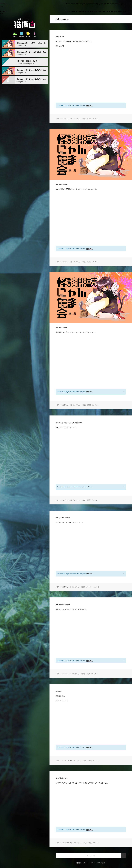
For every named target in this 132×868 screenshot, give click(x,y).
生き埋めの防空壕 (61, 184)
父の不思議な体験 (61, 778)
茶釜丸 (18, 45)
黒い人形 (59, 691)
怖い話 (89, 587)
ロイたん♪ (77, 119)
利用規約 (79, 863)
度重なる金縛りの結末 (63, 518)
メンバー (28, 34)
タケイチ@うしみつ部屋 (23, 63)
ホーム (15, 34)
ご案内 (35, 34)
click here (89, 105)
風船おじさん (60, 37)
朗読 (84, 119)
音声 (58, 119)
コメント (96, 119)
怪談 (89, 119)
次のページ (123, 856)
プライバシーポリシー (89, 863)
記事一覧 (21, 34)
